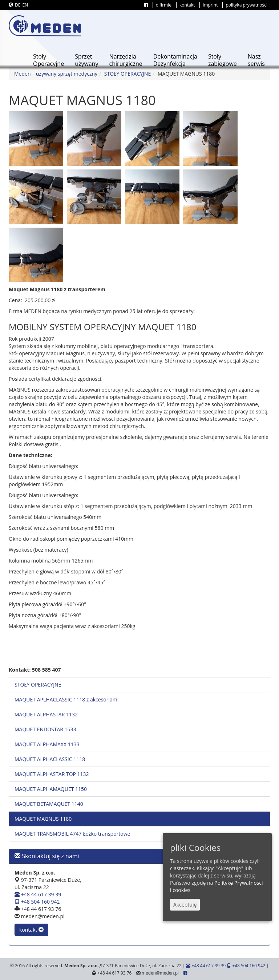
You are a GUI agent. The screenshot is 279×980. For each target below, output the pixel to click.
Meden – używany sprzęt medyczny (56, 74)
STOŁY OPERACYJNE (128, 74)
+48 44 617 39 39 (38, 894)
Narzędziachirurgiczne (126, 60)
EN (25, 5)
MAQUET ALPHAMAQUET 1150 (51, 789)
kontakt (187, 5)
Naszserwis (256, 60)
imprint (210, 5)
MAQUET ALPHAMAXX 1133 (47, 744)
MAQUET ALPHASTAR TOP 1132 (52, 774)
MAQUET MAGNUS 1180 (43, 819)
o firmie (164, 5)
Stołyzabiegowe (223, 60)
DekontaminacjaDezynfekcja (175, 60)
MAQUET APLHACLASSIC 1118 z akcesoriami (66, 699)
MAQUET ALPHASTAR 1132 (46, 714)
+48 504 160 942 (37, 902)
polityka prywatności (246, 5)
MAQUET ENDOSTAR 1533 (45, 729)
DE (18, 5)
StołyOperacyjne (48, 60)
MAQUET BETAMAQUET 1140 (49, 804)
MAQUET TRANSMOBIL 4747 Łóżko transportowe (72, 834)
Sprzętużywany (86, 60)
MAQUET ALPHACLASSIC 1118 (50, 759)
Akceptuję (185, 905)
